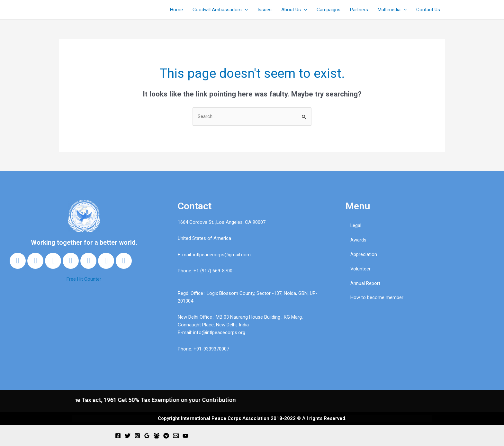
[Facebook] (118, 436)
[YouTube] (185, 436)
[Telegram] (166, 436)
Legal (356, 225)
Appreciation (364, 254)
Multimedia (392, 10)
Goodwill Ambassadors (220, 10)
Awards (358, 240)
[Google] (147, 436)
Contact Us (428, 10)
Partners (359, 10)
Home (176, 10)
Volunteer (361, 269)
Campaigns (328, 10)
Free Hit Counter (84, 279)
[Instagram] (137, 436)
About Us (294, 10)
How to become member (377, 298)
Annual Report (365, 283)
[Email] (176, 436)
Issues (265, 10)
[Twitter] (128, 436)
